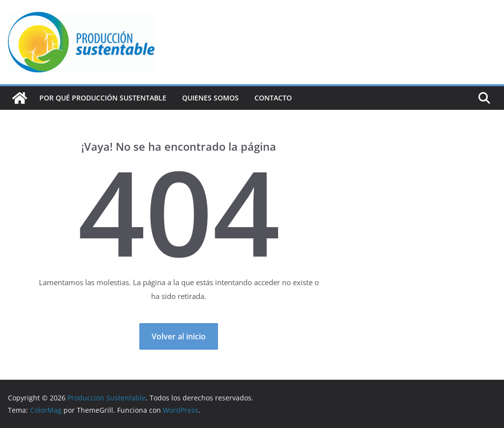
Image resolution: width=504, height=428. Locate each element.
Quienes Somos (210, 98)
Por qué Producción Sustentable (103, 98)
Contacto (273, 98)
